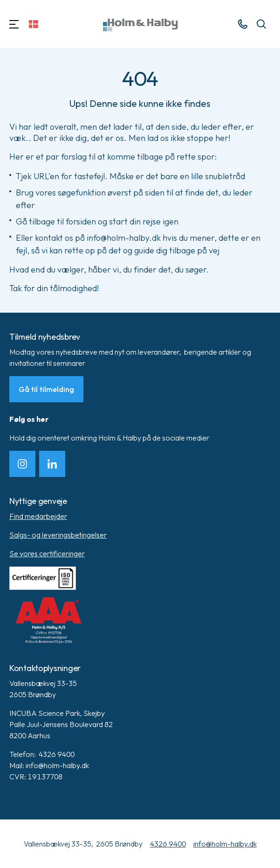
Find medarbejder (38, 516)
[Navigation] (14, 24)
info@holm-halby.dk (225, 844)
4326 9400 (168, 844)
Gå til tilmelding (46, 389)
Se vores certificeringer (47, 553)
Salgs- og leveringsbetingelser (58, 535)
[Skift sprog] (34, 24)
